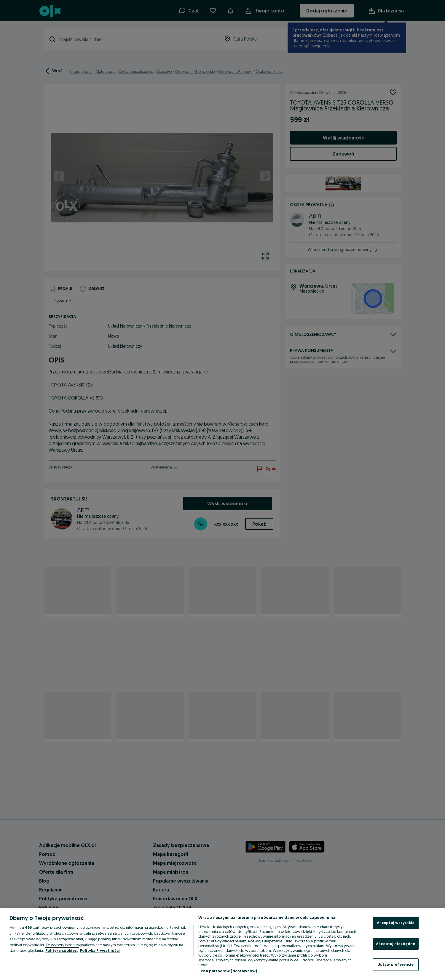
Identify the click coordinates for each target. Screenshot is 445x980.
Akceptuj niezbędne (395, 944)
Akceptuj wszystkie (396, 923)
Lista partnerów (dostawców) (228, 971)
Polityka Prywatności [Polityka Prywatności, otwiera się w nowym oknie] (100, 950)
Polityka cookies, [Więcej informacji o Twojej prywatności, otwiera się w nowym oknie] (62, 950)
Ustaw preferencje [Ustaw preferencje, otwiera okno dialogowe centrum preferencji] (395, 964)
